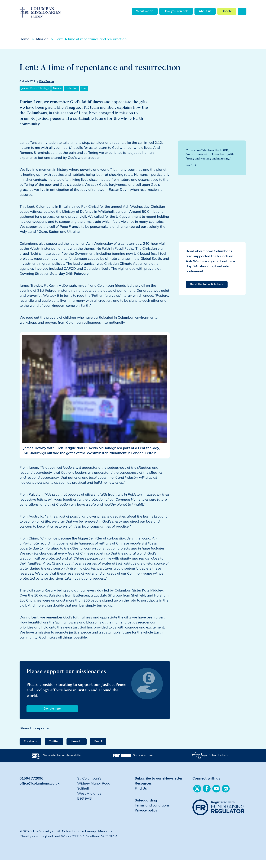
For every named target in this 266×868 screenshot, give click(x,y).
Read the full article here (207, 292)
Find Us (141, 797)
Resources (143, 792)
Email (98, 750)
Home (24, 47)
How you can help (176, 11)
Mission (42, 47)
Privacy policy (146, 819)
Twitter (54, 750)
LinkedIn (77, 750)
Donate (227, 11)
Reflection (71, 96)
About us (205, 11)
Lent (84, 96)
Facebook (30, 750)
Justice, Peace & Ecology (35, 96)
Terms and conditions (152, 814)
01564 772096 (31, 787)
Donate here (52, 717)
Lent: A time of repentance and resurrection (91, 47)
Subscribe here (143, 763)
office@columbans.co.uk (39, 792)
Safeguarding (146, 809)
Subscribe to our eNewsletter (63, 763)
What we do (145, 11)
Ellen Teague (47, 90)
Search (242, 11)
